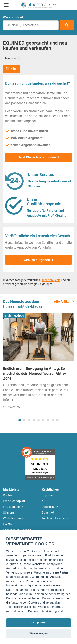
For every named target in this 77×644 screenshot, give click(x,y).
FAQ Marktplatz (13, 507)
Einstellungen (38, 633)
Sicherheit (48, 512)
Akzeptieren (38, 623)
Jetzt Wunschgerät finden (37, 157)
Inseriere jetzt (51, 280)
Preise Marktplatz (14, 501)
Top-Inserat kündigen (55, 518)
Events (7, 524)
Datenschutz (50, 507)
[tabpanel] (38, 362)
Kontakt (8, 495)
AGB (45, 501)
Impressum (49, 495)
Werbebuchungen (14, 518)
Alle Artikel (62, 302)
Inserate (13, 58)
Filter (12, 68)
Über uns (9, 512)
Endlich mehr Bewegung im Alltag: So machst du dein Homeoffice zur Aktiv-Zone (34, 373)
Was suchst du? (13, 17)
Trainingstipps (14, 316)
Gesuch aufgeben (37, 260)
